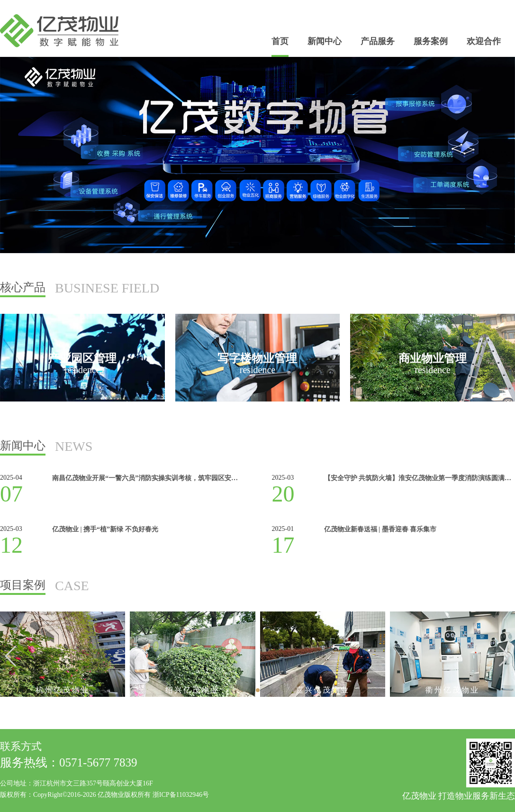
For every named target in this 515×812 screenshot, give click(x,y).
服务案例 (431, 41)
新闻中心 (325, 41)
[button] (504, 656)
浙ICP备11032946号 (181, 795)
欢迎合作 (484, 41)
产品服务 (378, 41)
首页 (280, 41)
